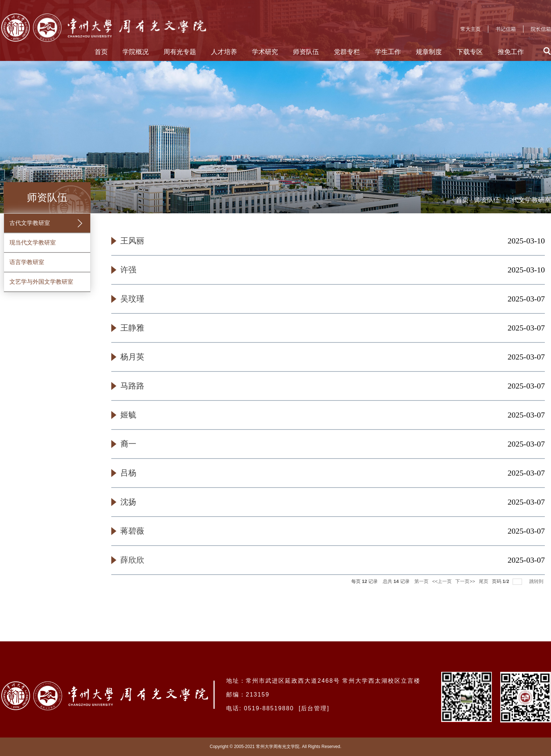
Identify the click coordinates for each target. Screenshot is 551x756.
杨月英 (132, 357)
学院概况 (136, 52)
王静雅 (132, 328)
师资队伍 (306, 52)
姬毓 (128, 415)
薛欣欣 (132, 560)
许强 (128, 270)
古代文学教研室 (528, 200)
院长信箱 (541, 29)
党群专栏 (347, 52)
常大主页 (471, 29)
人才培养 (224, 52)
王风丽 (132, 241)
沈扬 (128, 502)
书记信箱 (506, 29)
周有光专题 (180, 52)
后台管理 (314, 708)
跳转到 (537, 581)
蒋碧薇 (132, 531)
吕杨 (128, 473)
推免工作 (511, 52)
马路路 (132, 386)
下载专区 (470, 52)
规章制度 (429, 52)
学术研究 (265, 52)
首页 (101, 52)
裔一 (128, 444)
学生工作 (388, 52)
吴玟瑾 (132, 299)
